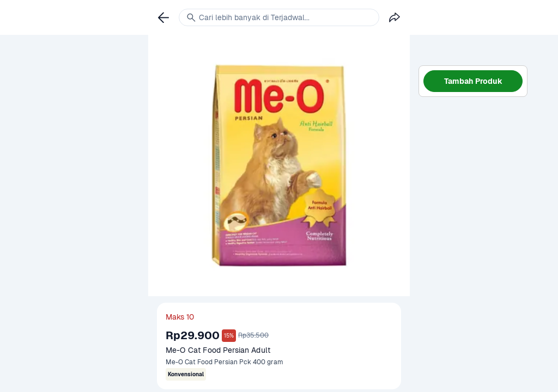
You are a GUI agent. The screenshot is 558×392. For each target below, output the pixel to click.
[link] (163, 17)
